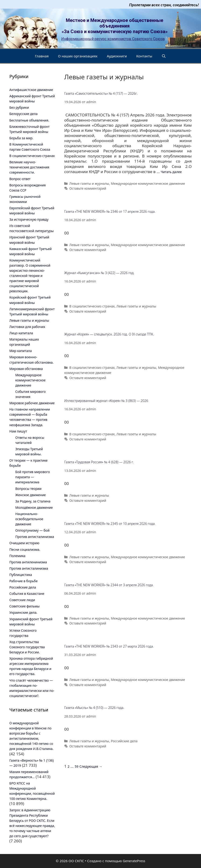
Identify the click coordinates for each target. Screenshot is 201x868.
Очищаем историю (24, 543)
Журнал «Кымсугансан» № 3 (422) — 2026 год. (99, 273)
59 (77, 766)
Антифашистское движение (31, 90)
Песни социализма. (25, 549)
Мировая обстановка (26, 369)
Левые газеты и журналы (89, 183)
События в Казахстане (27, 594)
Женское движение (31, 495)
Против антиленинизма (28, 562)
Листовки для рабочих (27, 327)
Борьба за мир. (21, 138)
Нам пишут (18, 431)
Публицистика (21, 575)
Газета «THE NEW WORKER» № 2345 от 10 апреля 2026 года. (110, 524)
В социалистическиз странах (92, 306)
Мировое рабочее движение (32, 403)
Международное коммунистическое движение (148, 183)
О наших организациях (78, 56)
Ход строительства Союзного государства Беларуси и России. (27, 647)
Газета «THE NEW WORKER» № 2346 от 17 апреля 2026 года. (110, 211)
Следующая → (91, 766)
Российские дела (124, 741)
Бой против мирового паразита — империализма (33, 477)
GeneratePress (134, 861)
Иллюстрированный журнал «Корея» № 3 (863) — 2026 (106, 401)
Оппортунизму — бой (33, 530)
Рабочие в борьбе (23, 581)
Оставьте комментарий (88, 188)
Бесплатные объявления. (29, 120)
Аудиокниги (117, 56)
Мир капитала (21, 351)
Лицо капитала (21, 333)
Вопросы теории (28, 489)
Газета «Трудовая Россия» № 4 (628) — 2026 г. (99, 462)
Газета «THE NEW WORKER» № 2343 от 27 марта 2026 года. (109, 646)
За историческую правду (29, 219)
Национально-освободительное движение (29, 519)
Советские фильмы (25, 606)
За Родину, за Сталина (33, 501)
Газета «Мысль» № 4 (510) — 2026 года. (94, 708)
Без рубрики (19, 107)
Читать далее (171, 172)
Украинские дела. (23, 612)
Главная (42, 56)
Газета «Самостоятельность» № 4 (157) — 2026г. (101, 93)
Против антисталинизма (35, 537)
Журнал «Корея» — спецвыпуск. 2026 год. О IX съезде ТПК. (109, 334)
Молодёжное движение (34, 507)
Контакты (144, 56)
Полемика (17, 556)
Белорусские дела (23, 114)
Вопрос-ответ (20, 179)
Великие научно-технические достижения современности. (29, 167)
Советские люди (22, 600)
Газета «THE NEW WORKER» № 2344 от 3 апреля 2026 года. (109, 585)
